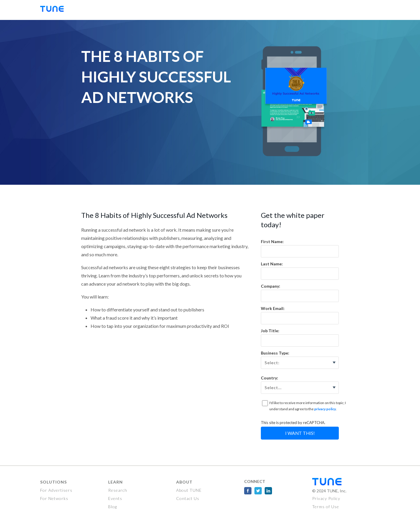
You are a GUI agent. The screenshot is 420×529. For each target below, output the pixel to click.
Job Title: (270, 331)
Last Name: (272, 264)
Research (118, 490)
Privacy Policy (326, 498)
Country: (269, 378)
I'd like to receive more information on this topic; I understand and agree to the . (308, 406)
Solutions (53, 482)
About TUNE (189, 490)
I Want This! (300, 433)
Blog (113, 507)
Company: (271, 286)
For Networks (54, 498)
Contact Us (188, 498)
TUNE (55, 10)
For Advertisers (56, 490)
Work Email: (273, 308)
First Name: (272, 241)
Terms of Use (326, 507)
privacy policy (325, 409)
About (184, 482)
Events (115, 498)
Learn (115, 482)
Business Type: (275, 353)
